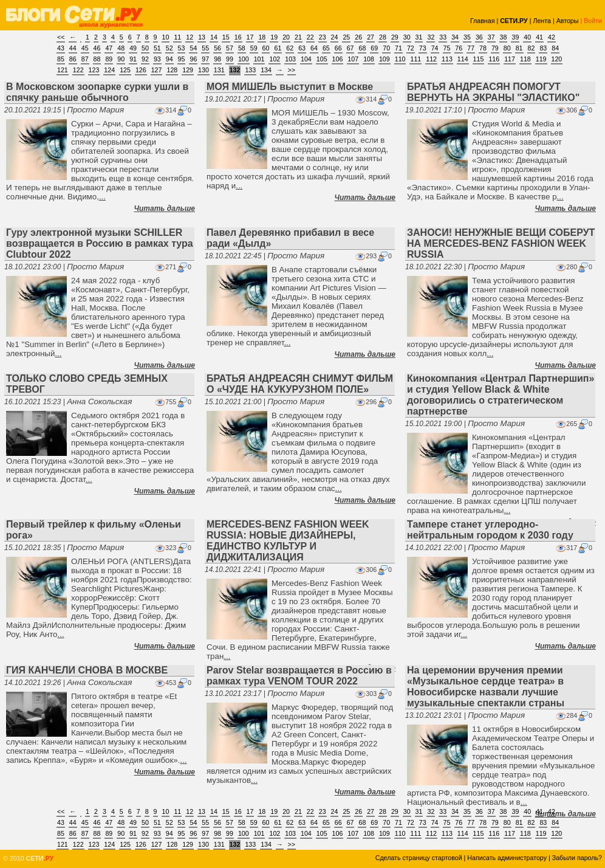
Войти (593, 21)
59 (254, 48)
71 (398, 48)
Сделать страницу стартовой (419, 858)
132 (235, 70)
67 (350, 48)
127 (157, 70)
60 (266, 48)
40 (527, 37)
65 (326, 48)
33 (443, 37)
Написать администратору (507, 858)
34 (455, 37)
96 (193, 59)
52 (169, 48)
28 (383, 37)
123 (94, 70)
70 (386, 48)
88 (97, 59)
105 (322, 59)
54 (193, 48)
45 (85, 48)
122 (78, 70)
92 (145, 59)
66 (338, 48)
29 (395, 37)
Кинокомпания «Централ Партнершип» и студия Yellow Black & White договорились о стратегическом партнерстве (501, 395)
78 (483, 48)
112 (431, 59)
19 (274, 37)
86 (73, 59)
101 (259, 59)
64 (314, 48)
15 (226, 37)
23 (323, 37)
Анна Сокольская (99, 401)
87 (85, 59)
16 (238, 37)
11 (177, 37)
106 (338, 59)
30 (407, 37)
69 (374, 48)
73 (423, 48)
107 (353, 59)
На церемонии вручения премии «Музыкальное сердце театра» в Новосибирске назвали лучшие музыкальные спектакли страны (486, 687)
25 (346, 37)
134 (266, 70)
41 (539, 37)
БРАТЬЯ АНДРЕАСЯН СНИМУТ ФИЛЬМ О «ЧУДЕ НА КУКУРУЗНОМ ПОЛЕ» (300, 384)
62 (290, 48)
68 (362, 48)
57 (230, 48)
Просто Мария (95, 110)
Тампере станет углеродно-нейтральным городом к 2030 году (490, 530)
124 (109, 70)
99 (230, 59)
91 (133, 59)
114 (463, 59)
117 (510, 59)
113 (447, 59)
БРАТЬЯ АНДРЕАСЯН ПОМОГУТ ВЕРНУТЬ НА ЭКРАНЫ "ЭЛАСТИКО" (493, 92)
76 (459, 48)
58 (242, 48)
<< (61, 37)
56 (217, 48)
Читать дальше (165, 208)
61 (278, 48)
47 (109, 48)
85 (61, 59)
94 (169, 59)
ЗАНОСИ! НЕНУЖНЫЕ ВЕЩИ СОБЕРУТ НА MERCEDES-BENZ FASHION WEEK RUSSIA (501, 243)
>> (292, 70)
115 (479, 59)
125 (125, 70)
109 (385, 59)
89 (109, 59)
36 (479, 37)
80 (507, 48)
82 (532, 48)
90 (121, 59)
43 (61, 48)
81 (519, 48)
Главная (483, 21)
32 (431, 37)
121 (63, 70)
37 (491, 37)
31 (419, 37)
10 (166, 37)
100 (244, 59)
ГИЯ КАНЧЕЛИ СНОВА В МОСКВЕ (87, 670)
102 (275, 59)
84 (555, 48)
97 (205, 59)
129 (188, 70)
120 (557, 59)
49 (133, 48)
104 (306, 59)
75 (447, 48)
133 (250, 70)
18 (262, 37)
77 (471, 48)
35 (467, 37)
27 (371, 37)
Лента (542, 21)
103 (290, 59)
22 (310, 37)
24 (335, 37)
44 (73, 48)
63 (302, 48)
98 (217, 59)
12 (190, 37)
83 (543, 48)
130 (203, 70)
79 (495, 48)
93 (157, 59)
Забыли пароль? (577, 858)
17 (250, 37)
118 (525, 59)
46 (97, 48)
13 (202, 37)
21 (298, 37)
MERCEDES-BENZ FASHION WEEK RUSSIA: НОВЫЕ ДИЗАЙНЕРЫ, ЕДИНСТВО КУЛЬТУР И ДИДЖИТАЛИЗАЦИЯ (288, 541)
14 (214, 37)
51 (157, 48)
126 (141, 70)
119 (541, 59)
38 (504, 37)
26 (358, 37)
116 (494, 59)
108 (369, 59)
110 (400, 59)
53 (182, 48)
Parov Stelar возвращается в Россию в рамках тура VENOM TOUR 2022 (299, 676)
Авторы (568, 21)
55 (205, 48)
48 (121, 48)
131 (219, 70)
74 (435, 48)
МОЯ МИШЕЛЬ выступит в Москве (290, 87)
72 (411, 48)
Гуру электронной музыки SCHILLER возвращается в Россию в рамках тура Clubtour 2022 (100, 243)
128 (172, 70)
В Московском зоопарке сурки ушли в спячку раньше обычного (97, 92)
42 (552, 37)
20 (286, 37)
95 (182, 59)
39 (515, 37)
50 (145, 48)
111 (415, 59)
